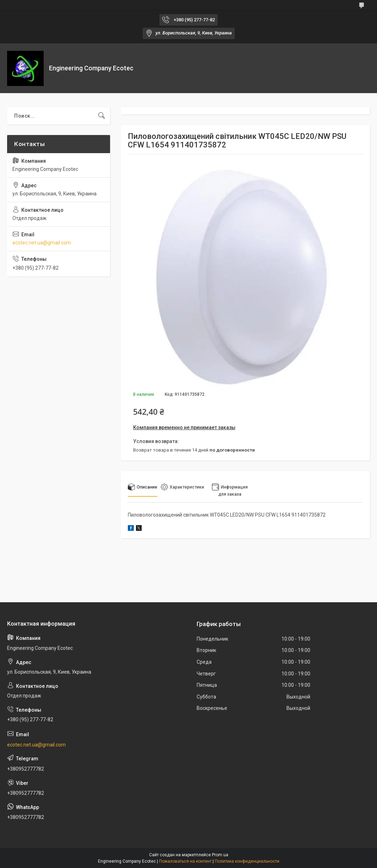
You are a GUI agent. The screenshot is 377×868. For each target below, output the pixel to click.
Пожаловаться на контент (185, 861)
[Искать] (102, 116)
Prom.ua (220, 855)
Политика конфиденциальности (247, 861)
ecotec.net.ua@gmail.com (42, 243)
